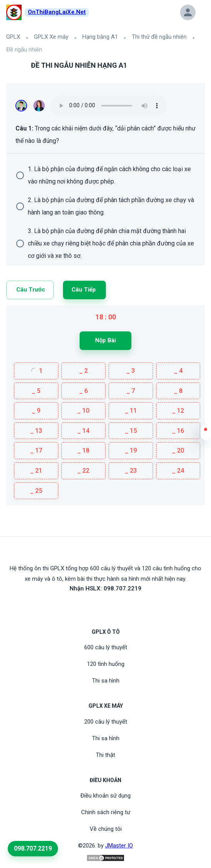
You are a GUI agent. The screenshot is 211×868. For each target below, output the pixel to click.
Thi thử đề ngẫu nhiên (159, 37)
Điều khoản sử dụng (105, 796)
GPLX (13, 37)
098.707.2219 (33, 848)
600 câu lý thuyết (106, 647)
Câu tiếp (84, 290)
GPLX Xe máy (51, 37)
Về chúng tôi (106, 829)
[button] (206, 434)
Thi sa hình (106, 681)
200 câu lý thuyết (106, 722)
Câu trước (31, 290)
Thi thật (105, 755)
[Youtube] (105, 606)
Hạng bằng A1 (100, 37)
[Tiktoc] (115, 606)
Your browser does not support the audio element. (109, 106)
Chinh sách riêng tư (106, 812)
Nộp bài (105, 340)
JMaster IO (119, 846)
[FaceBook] (96, 606)
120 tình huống (106, 664)
